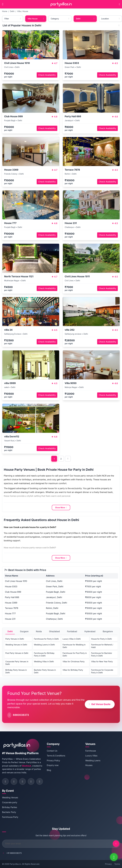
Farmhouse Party (10, 817)
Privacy (108, 864)
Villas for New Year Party (102, 662)
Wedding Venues (10, 798)
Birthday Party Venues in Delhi (16, 671)
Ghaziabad (54, 631)
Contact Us (52, 751)
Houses (89, 765)
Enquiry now (53, 765)
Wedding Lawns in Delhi (44, 645)
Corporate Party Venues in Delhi (17, 663)
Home (5, 11)
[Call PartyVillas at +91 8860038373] (119, 4)
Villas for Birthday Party (73, 670)
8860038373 (21, 715)
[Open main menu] (3, 4)
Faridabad (72, 631)
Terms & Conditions (56, 756)
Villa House (36, 19)
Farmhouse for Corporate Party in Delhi (102, 671)
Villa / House (23, 11)
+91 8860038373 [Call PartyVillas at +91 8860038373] (14, 853)
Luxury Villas (91, 756)
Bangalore (108, 631)
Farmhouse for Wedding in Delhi (74, 646)
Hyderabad (90, 631)
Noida (39, 631)
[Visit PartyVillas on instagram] (14, 781)
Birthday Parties (10, 807)
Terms (117, 864)
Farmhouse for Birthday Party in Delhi (44, 654)
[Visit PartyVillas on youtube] (40, 781)
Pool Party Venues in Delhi (17, 653)
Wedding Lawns (93, 761)
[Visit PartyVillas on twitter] (22, 781)
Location (110, 19)
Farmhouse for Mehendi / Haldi (102, 646)
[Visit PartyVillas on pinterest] (31, 781)
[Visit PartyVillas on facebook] (5, 781)
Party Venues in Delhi (15, 639)
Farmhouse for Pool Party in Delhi (75, 654)
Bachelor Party (9, 812)
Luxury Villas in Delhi (72, 639)
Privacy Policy (53, 761)
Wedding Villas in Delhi (44, 662)
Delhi (12, 11)
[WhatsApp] (114, 857)
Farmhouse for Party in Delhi (46, 639)
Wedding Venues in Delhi (16, 645)
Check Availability (47, 75)
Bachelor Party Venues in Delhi (45, 671)
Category (60, 19)
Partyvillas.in (15, 864)
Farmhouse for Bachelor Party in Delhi (102, 654)
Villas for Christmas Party (74, 662)
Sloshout (26, 766)
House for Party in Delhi (102, 639)
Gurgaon (24, 631)
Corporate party (10, 802)
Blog (49, 770)
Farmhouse (91, 751)
